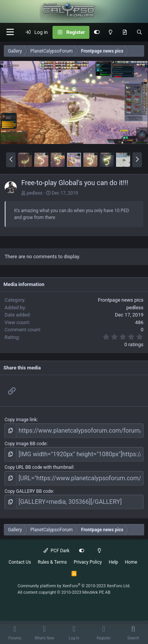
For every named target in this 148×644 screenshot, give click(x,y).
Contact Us (20, 562)
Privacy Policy (88, 562)
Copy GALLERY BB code (29, 491)
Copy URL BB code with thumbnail (39, 467)
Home (131, 562)
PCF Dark (56, 551)
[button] (10, 32)
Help (114, 562)
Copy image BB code (25, 444)
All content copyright (64, 592)
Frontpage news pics (121, 300)
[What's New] (125, 32)
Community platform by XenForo (74, 586)
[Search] (139, 32)
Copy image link (21, 420)
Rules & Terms (52, 562)
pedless (35, 193)
